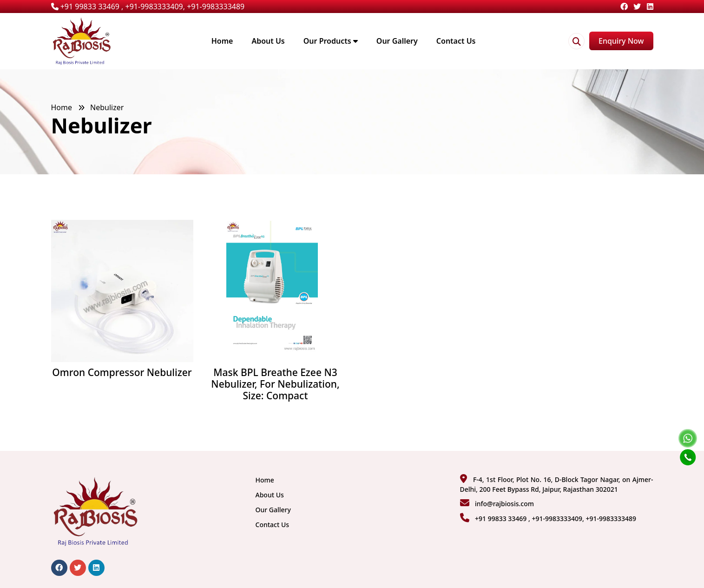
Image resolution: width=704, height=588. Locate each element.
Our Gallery (397, 41)
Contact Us (456, 41)
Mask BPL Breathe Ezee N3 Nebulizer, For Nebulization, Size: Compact (275, 384)
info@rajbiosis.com (504, 504)
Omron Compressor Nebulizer (122, 373)
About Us (268, 41)
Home (222, 41)
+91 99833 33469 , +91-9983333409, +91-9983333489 (148, 7)
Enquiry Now (621, 41)
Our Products (331, 41)
